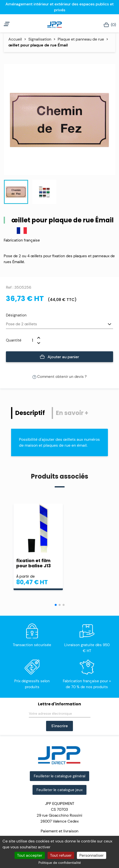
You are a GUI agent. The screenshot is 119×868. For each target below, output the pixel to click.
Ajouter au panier (59, 357)
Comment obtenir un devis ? (60, 377)
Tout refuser (61, 855)
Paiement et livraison (59, 831)
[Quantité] (29, 340)
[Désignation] (59, 324)
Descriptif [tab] (30, 413)
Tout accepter (30, 855)
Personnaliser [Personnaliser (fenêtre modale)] (92, 855)
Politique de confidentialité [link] (60, 863)
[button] (56, 605)
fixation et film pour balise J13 (34, 563)
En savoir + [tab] (72, 413)
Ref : (10, 287)
